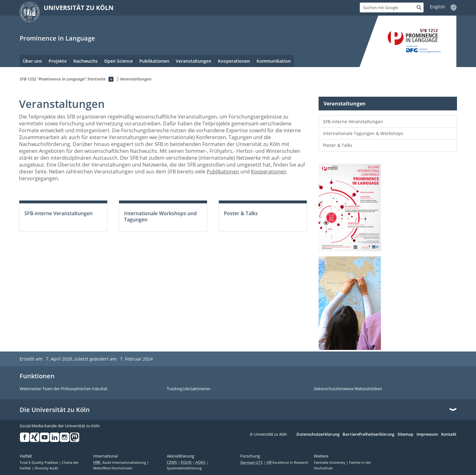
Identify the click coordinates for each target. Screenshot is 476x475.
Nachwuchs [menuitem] (85, 61)
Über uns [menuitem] (32, 61)
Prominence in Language (57, 38)
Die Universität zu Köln (55, 410)
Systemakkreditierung (184, 468)
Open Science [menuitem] (118, 61)
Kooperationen (269, 172)
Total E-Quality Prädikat (39, 463)
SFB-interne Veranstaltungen (353, 121)
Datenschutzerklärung (318, 434)
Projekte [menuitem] (58, 61)
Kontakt (449, 434)
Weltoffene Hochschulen (113, 468)
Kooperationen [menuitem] (234, 61)
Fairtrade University (330, 463)
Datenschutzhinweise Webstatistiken (348, 389)
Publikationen (223, 172)
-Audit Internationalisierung (120, 463)
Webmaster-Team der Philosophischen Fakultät (64, 389)
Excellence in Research (287, 463)
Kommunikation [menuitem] (274, 61)
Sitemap (405, 434)
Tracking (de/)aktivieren (189, 389)
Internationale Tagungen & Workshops (363, 133)
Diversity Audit (46, 468)
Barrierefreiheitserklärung (368, 434)
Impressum (427, 434)
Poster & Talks (338, 145)
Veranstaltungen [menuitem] (194, 61)
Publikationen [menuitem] (154, 61)
